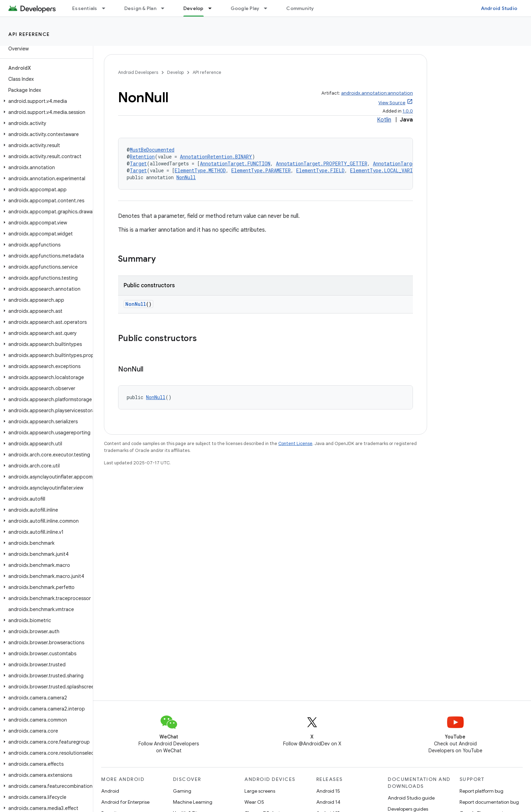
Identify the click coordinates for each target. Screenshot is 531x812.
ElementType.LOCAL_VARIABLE (387, 170)
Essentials (85, 8)
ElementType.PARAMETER (261, 170)
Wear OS (254, 802)
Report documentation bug (489, 802)
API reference (29, 34)
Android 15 (328, 791)
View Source (392, 103)
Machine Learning (193, 802)
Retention (142, 157)
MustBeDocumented (152, 150)
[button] (45, 101)
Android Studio (499, 8)
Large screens (260, 791)
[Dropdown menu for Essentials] (107, 8)
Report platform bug (481, 791)
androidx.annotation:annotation (377, 93)
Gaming (182, 791)
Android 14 (328, 802)
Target (138, 163)
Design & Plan (140, 8)
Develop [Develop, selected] (194, 8)
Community (300, 8)
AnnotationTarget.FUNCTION (235, 163)
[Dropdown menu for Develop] (213, 8)
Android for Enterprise (125, 802)
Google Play (245, 8)
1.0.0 (408, 111)
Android (110, 791)
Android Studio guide (411, 798)
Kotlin (384, 120)
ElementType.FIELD (320, 170)
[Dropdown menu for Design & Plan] (166, 8)
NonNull (186, 177)
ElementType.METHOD (200, 170)
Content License (295, 443)
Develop (175, 72)
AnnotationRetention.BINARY (216, 157)
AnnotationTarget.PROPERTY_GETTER (322, 163)
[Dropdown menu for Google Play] (269, 8)
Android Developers (138, 72)
